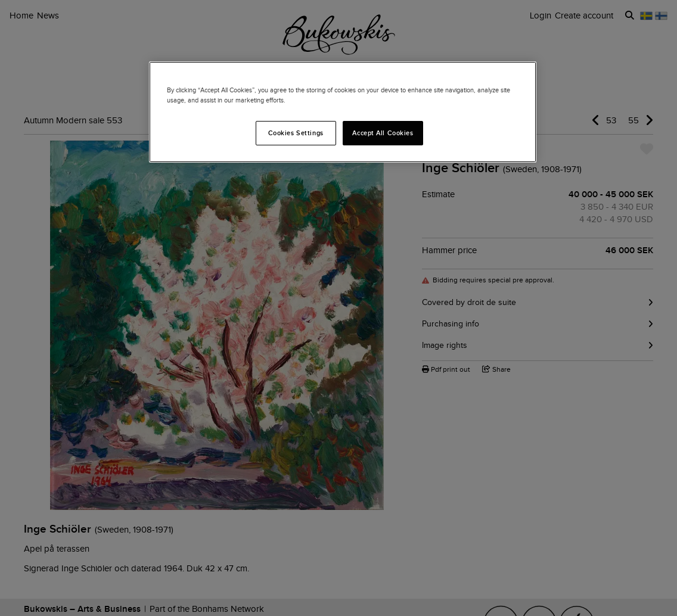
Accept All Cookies (383, 133)
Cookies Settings (296, 133)
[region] (343, 112)
